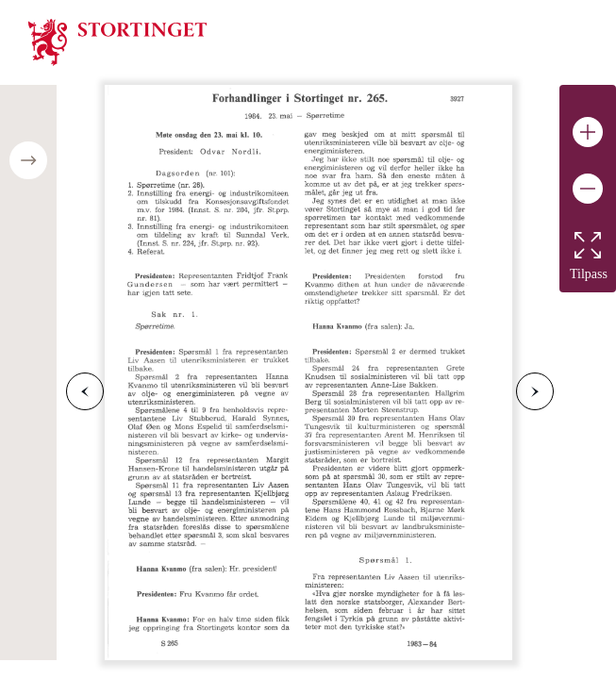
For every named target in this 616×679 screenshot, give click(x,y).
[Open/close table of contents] (28, 160)
